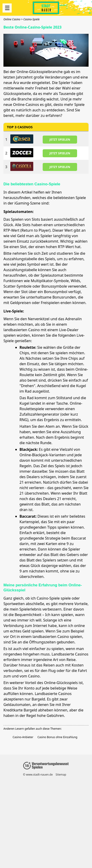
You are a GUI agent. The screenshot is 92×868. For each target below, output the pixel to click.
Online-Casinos (26, 105)
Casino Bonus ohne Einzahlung (57, 737)
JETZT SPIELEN (60, 139)
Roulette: (28, 347)
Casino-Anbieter (23, 737)
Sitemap (61, 775)
